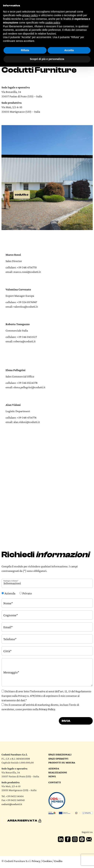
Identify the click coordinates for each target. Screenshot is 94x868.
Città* (7, 651)
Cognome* (11, 615)
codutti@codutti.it (12, 804)
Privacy (36, 861)
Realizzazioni (58, 772)
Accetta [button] (69, 50)
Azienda (54, 768)
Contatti (55, 782)
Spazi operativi (58, 759)
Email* (8, 627)
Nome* (8, 603)
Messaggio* (11, 672)
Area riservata (24, 821)
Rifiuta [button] (25, 50)
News (52, 776)
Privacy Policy (47, 709)
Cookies (47, 861)
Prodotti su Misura (62, 762)
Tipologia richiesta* (11, 581)
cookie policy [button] (53, 23)
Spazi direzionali (60, 754)
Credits (58, 861)
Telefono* (10, 639)
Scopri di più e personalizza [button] (47, 59)
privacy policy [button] (30, 15)
